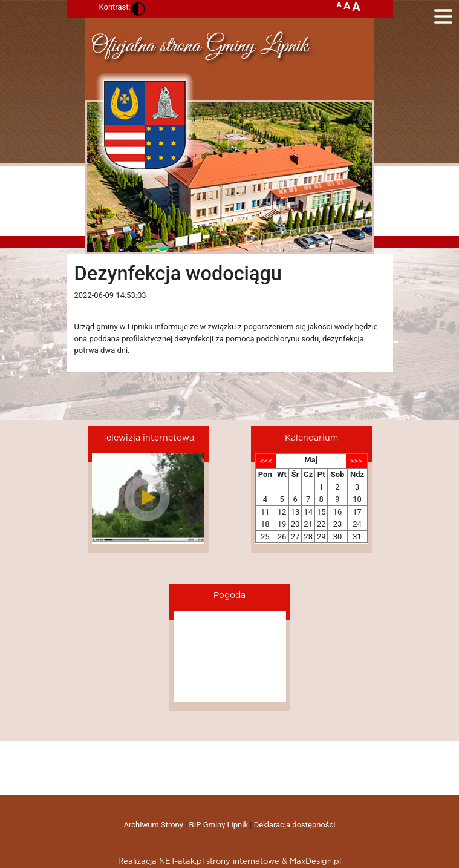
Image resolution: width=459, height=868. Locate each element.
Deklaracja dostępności (295, 825)
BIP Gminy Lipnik (219, 825)
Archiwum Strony (154, 825)
